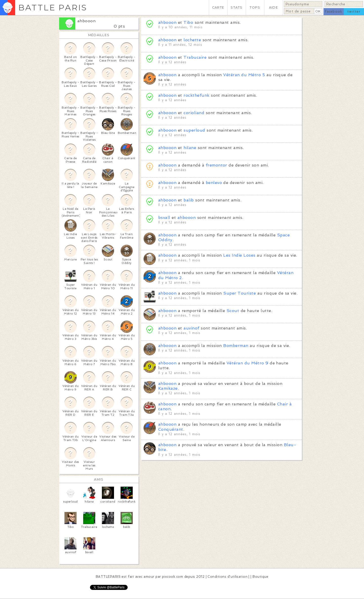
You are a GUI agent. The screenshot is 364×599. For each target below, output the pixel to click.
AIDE (274, 7)
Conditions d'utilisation (227, 577)
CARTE (218, 7)
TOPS (255, 7)
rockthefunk (196, 95)
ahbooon (86, 21)
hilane (190, 148)
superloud (194, 130)
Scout (233, 311)
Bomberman (236, 346)
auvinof (191, 328)
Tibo (188, 22)
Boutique (260, 577)
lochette (192, 40)
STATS (236, 7)
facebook (334, 12)
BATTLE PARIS (53, 7)
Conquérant (171, 429)
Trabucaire (195, 57)
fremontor (217, 165)
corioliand (194, 113)
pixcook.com (173, 577)
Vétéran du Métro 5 (244, 75)
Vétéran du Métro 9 (247, 363)
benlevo (214, 183)
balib (189, 200)
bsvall (164, 218)
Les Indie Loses (239, 255)
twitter (354, 12)
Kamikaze (168, 388)
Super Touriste (240, 293)
